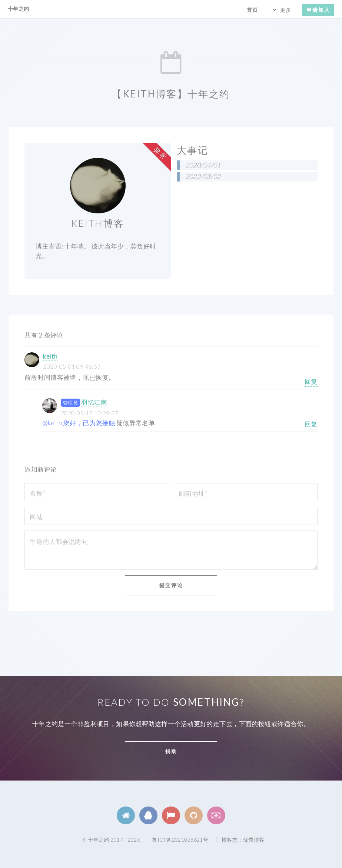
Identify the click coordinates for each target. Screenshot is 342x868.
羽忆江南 (94, 402)
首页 (252, 10)
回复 (311, 381)
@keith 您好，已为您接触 (79, 423)
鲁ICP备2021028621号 (180, 840)
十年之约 (19, 9)
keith (50, 356)
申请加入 (318, 10)
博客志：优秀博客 (243, 840)
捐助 (171, 751)
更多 (286, 10)
